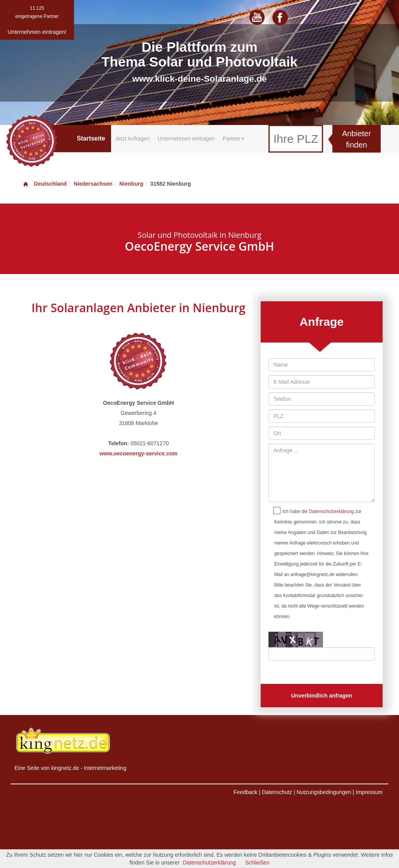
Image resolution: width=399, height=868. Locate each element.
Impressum (369, 792)
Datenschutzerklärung (332, 511)
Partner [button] (234, 139)
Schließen (257, 863)
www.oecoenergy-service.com (138, 453)
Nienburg (131, 184)
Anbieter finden (357, 139)
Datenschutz (277, 792)
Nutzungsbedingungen (324, 792)
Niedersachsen (93, 184)
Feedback (245, 792)
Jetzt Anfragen (132, 139)
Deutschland (44, 184)
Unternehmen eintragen (186, 139)
